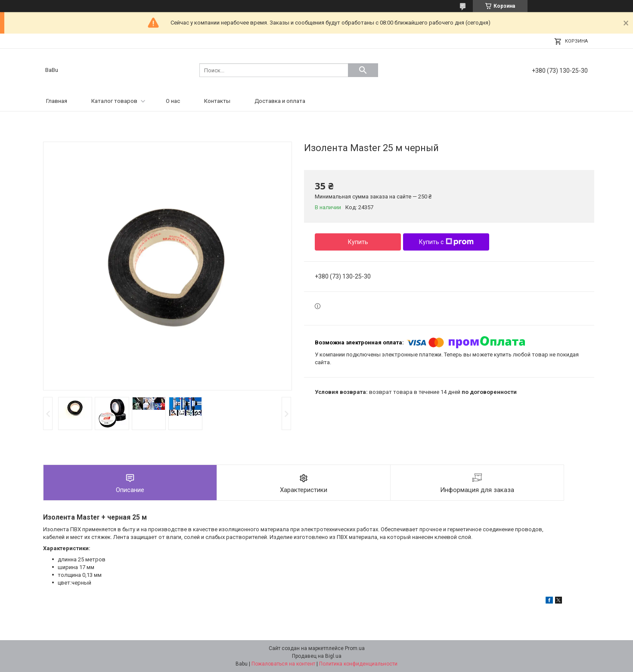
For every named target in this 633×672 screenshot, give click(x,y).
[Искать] (363, 70)
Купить (358, 242)
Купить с (446, 242)
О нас (173, 101)
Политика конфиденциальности (358, 664)
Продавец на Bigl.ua (317, 656)
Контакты (217, 101)
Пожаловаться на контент (283, 664)
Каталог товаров (114, 101)
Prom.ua (355, 648)
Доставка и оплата (280, 101)
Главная (57, 101)
